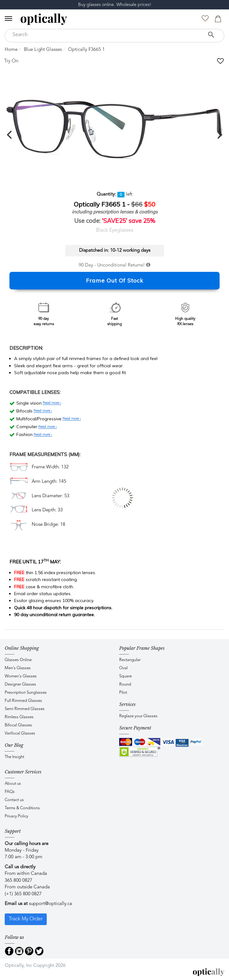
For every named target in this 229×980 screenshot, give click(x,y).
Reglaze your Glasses (138, 716)
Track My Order (26, 919)
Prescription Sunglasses (26, 693)
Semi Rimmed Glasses (25, 709)
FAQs (10, 792)
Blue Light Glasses (43, 50)
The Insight (14, 757)
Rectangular (130, 660)
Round (125, 684)
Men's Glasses (18, 668)
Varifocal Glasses (20, 733)
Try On (11, 61)
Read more (52, 403)
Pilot (123, 693)
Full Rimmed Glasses (23, 701)
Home (11, 50)
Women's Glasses (21, 676)
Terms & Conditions (22, 808)
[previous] (10, 135)
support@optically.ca (51, 904)
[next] (219, 135)
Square (125, 676)
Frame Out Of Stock (115, 280)
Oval (123, 668)
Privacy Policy (16, 816)
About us (13, 784)
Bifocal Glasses (18, 725)
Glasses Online (18, 660)
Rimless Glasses (19, 717)
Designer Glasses (20, 684)
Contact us (14, 800)
